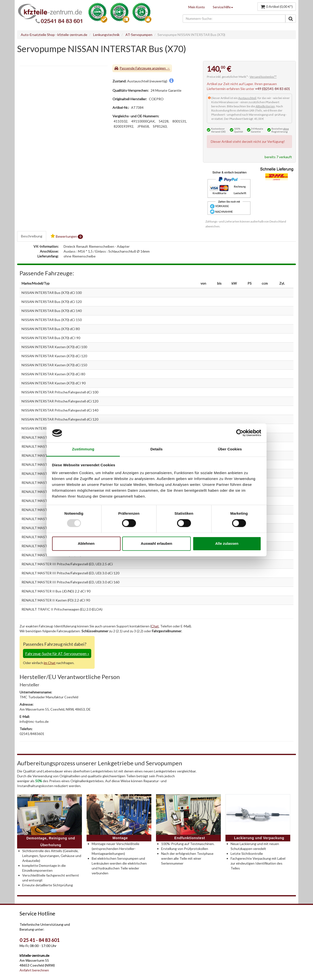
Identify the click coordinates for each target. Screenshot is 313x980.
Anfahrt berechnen (34, 970)
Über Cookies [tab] (230, 449)
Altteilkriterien (265, 106)
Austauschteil (247, 98)
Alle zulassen (227, 543)
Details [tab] (156, 449)
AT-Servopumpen (139, 35)
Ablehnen (86, 543)
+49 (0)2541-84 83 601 (273, 89)
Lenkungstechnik (106, 35)
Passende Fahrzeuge (135, 68)
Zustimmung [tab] (83, 449)
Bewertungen (67, 236)
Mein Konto (197, 7)
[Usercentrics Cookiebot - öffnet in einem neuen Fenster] (240, 433)
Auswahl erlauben (156, 543)
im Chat (50, 663)
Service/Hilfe (223, 7)
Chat (155, 626)
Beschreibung (32, 236)
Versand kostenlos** (263, 77)
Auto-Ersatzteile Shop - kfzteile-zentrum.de (54, 35)
